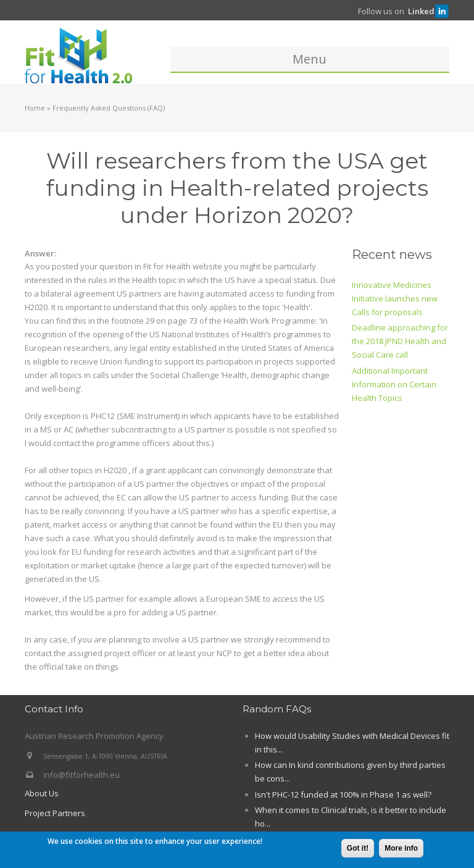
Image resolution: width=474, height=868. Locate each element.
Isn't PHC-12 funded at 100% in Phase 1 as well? (343, 794)
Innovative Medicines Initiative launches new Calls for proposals (395, 298)
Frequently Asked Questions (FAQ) (109, 108)
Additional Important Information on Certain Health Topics (394, 384)
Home (35, 108)
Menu (310, 59)
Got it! (358, 849)
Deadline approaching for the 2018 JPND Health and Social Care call (400, 341)
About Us (42, 793)
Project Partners (55, 813)
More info (401, 849)
